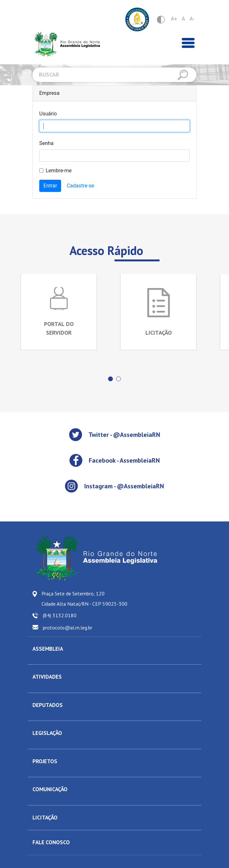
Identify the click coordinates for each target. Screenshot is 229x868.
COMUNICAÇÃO (50, 789)
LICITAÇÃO (45, 818)
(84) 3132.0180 (60, 615)
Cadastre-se (80, 186)
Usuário (48, 114)
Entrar (50, 186)
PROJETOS (45, 761)
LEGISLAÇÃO (47, 733)
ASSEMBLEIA (48, 649)
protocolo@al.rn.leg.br (68, 628)
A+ (174, 19)
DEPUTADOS (48, 705)
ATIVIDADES (47, 677)
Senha (46, 143)
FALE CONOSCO (51, 842)
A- (192, 19)
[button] (110, 379)
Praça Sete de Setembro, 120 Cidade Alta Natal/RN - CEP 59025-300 (84, 599)
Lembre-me (59, 171)
